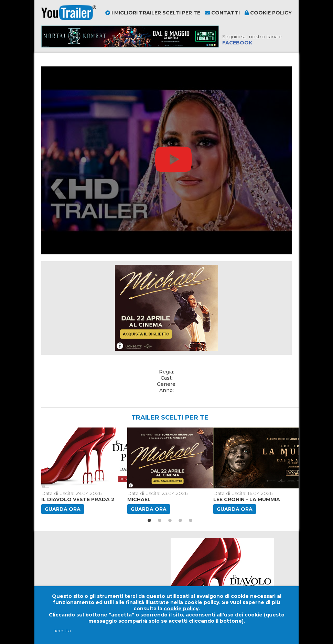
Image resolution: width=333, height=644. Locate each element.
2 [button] (160, 521)
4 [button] (180, 521)
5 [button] (191, 521)
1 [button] (149, 521)
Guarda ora (63, 509)
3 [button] (170, 521)
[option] (82, 471)
